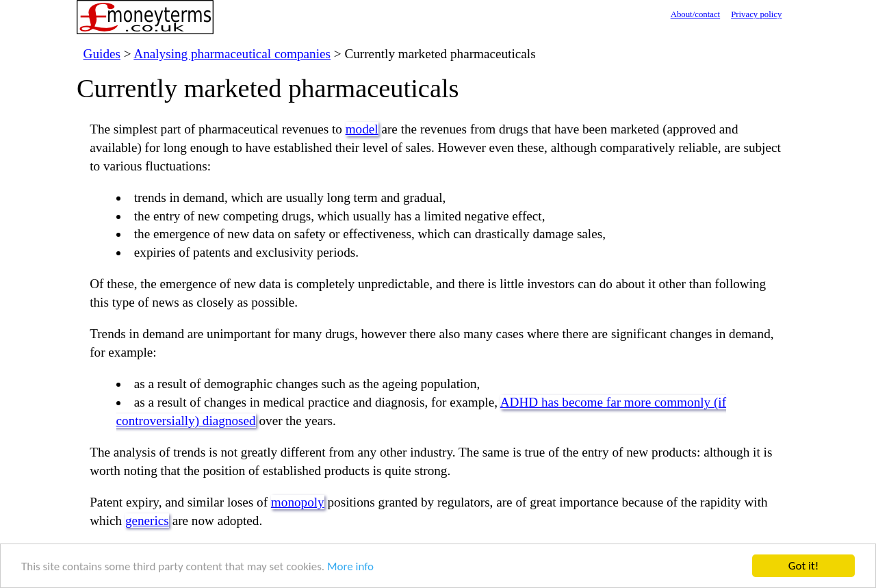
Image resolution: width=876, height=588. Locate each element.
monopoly (298, 502)
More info (350, 566)
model (362, 129)
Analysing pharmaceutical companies (232, 54)
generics (147, 521)
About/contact (696, 14)
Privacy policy (756, 14)
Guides (102, 54)
